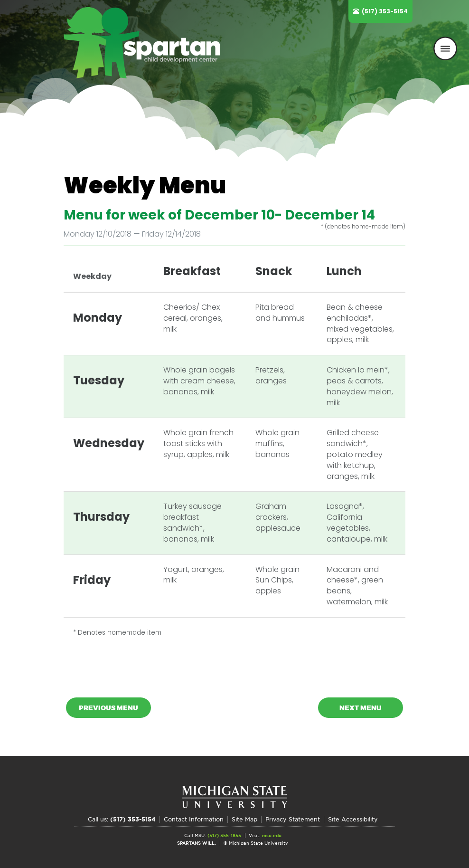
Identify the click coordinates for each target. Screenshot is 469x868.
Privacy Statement (293, 819)
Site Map (244, 819)
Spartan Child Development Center (147, 43)
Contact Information (194, 819)
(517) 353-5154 (385, 11)
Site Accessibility (353, 819)
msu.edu (272, 835)
